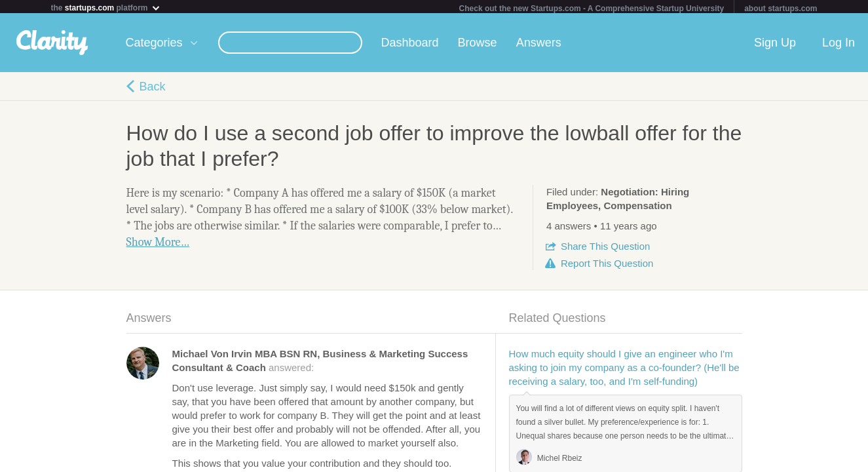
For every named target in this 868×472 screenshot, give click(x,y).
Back (153, 89)
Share (605, 249)
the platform (106, 8)
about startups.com (781, 9)
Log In (839, 45)
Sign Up (775, 45)
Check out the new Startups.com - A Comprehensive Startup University (592, 9)
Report (607, 266)
